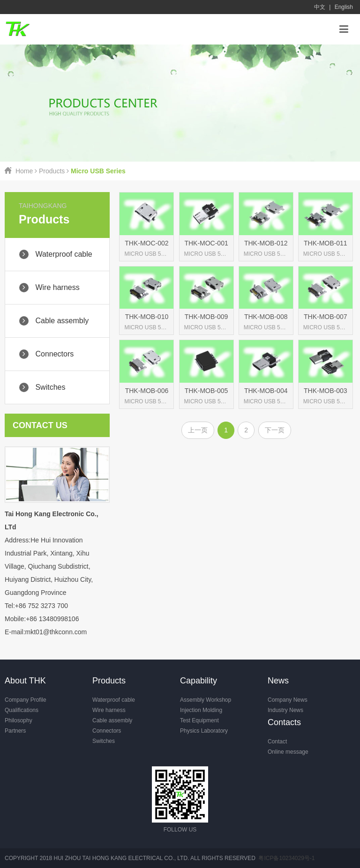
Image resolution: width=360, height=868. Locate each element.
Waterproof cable (114, 700)
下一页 (275, 430)
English (344, 7)
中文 (320, 7)
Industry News (285, 710)
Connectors (107, 731)
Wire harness (109, 710)
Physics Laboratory (204, 731)
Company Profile (26, 700)
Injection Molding (201, 710)
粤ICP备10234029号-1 (286, 858)
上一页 (198, 430)
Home (24, 171)
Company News (288, 700)
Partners (15, 731)
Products (52, 171)
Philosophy (19, 720)
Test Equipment (199, 720)
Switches (104, 741)
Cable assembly (112, 720)
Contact (277, 742)
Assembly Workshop (206, 700)
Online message (288, 752)
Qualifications (22, 710)
